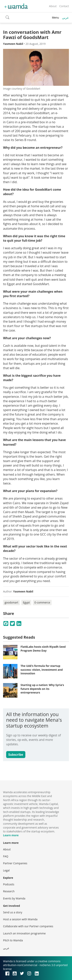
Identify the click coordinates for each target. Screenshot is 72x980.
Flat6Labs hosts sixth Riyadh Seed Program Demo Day (43, 649)
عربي (65, 18)
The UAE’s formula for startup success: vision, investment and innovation (42, 670)
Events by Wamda (14, 898)
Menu (55, 17)
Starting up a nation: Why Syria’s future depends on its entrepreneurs (42, 689)
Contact (64, 6)
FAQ (6, 856)
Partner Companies (15, 863)
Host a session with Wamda (20, 919)
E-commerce (42, 602)
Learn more (11, 835)
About (53, 6)
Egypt (26, 602)
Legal (6, 870)
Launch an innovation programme (24, 933)
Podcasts (9, 884)
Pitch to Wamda (13, 940)
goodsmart (11, 602)
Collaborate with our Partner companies (28, 926)
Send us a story (13, 912)
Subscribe (16, 755)
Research (9, 891)
